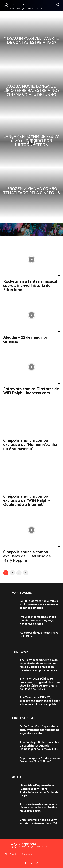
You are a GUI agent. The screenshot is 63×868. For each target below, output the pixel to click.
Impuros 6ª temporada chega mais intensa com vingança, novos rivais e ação (38, 620)
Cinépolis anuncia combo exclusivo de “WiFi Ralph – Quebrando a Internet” (27, 501)
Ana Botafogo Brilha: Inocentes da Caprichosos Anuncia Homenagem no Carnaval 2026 (39, 746)
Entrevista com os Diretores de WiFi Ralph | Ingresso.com (31, 391)
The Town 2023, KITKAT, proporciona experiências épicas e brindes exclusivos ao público (40, 701)
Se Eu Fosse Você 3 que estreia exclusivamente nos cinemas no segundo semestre (40, 604)
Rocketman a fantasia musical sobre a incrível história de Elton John (30, 286)
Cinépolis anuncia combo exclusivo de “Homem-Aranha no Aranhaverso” (30, 445)
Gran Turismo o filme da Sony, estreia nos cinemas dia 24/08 (39, 822)
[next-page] (26, 573)
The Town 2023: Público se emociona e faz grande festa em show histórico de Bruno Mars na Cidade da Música (40, 684)
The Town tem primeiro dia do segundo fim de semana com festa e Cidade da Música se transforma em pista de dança (39, 665)
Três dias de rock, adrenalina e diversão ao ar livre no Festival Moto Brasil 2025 (39, 808)
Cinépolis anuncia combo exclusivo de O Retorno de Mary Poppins (27, 556)
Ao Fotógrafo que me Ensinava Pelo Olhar (39, 634)
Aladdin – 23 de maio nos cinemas (26, 339)
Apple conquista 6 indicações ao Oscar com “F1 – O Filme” (40, 760)
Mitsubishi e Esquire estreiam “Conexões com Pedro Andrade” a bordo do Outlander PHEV (40, 791)
